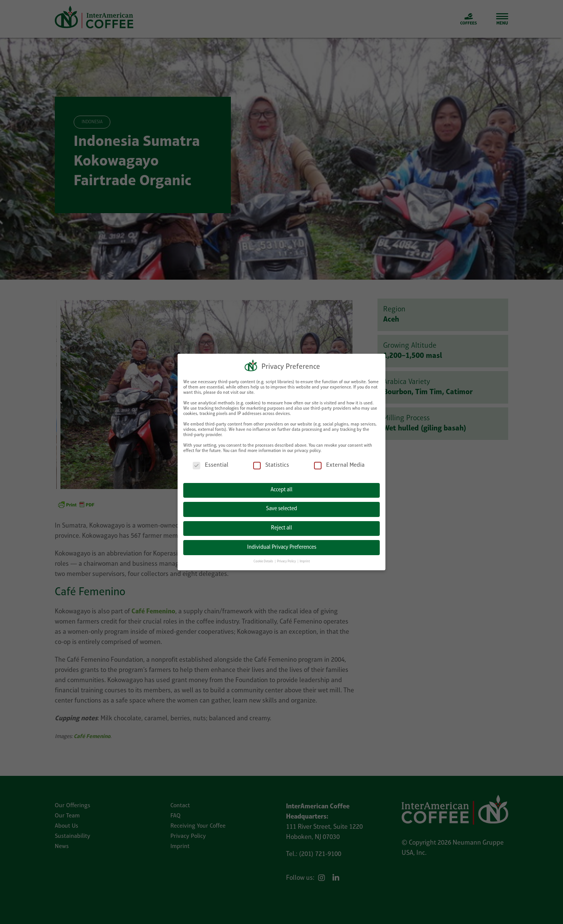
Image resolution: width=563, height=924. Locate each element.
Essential (210, 465)
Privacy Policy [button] (287, 561)
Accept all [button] (281, 489)
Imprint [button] (305, 561)
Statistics (271, 465)
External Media (339, 465)
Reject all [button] (281, 527)
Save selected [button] (281, 508)
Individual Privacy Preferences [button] (282, 546)
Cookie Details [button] (264, 561)
